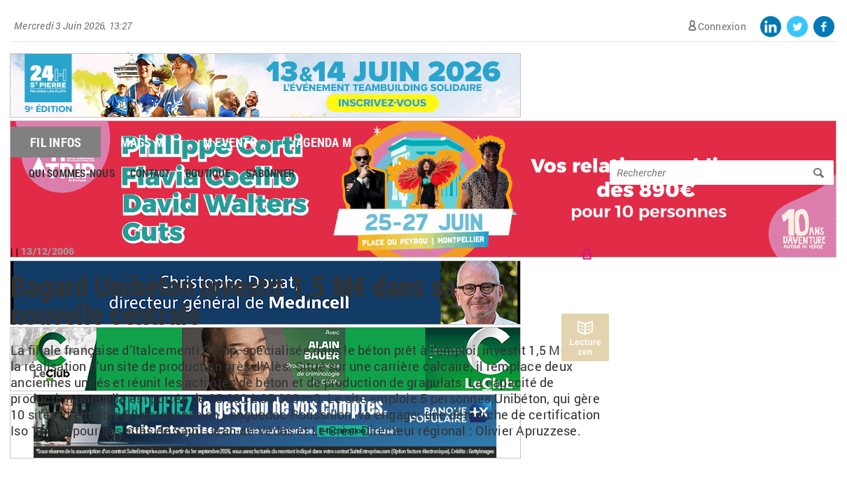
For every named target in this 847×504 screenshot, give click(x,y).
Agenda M (324, 142)
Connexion (722, 26)
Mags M (142, 142)
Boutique (208, 173)
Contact (150, 173)
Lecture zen (585, 347)
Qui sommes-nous (72, 173)
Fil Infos (56, 142)
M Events (230, 142)
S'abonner (270, 173)
